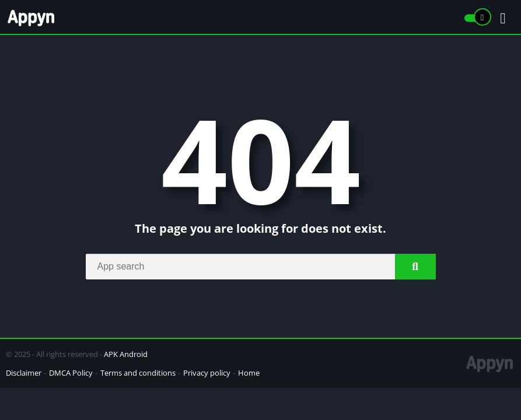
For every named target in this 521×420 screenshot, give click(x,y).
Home (249, 373)
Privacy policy (207, 373)
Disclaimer (24, 373)
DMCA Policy (71, 373)
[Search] (261, 267)
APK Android (126, 354)
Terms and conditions (138, 373)
